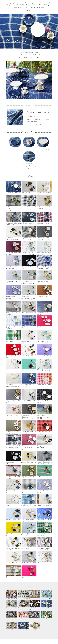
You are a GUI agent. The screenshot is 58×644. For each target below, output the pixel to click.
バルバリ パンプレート (15, 150)
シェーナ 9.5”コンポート (43, 150)
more (29, 635)
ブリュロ (29, 150)
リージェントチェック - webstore (38, 125)
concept (29, 10)
